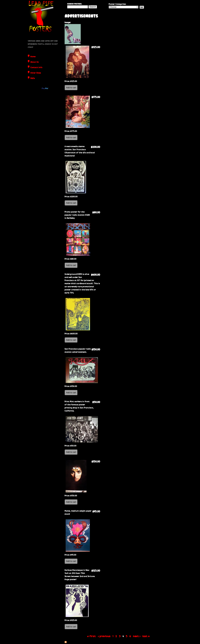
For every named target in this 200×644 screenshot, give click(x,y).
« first (91, 636)
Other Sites (36, 73)
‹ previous (104, 636)
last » (146, 636)
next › (137, 636)
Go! (142, 7)
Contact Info (36, 68)
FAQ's (33, 78)
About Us (35, 62)
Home (33, 57)
